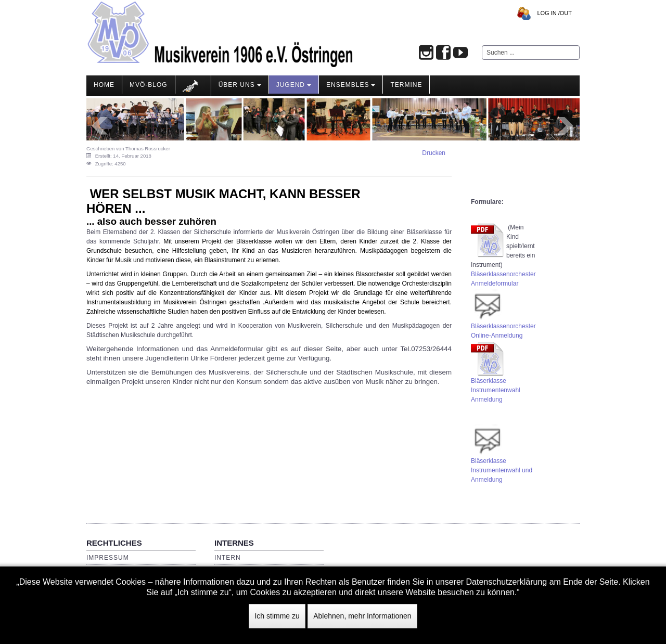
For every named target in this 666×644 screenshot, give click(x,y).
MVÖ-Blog (149, 85)
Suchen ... (482, 46)
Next (566, 126)
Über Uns (240, 85)
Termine (406, 85)
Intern (228, 558)
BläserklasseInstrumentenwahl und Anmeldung (502, 470)
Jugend (294, 85)
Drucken (434, 153)
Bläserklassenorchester (503, 274)
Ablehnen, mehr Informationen (362, 616)
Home (104, 85)
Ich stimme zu (277, 616)
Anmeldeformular (495, 284)
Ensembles (351, 85)
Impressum (108, 558)
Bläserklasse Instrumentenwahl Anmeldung (496, 390)
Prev (100, 126)
